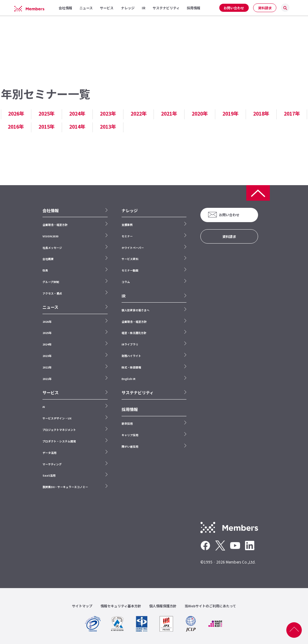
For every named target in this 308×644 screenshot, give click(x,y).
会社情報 (51, 211)
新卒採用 (127, 424)
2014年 (77, 126)
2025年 (47, 113)
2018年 (261, 113)
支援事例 (127, 225)
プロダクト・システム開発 (59, 441)
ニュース (50, 307)
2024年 (77, 113)
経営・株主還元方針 (134, 333)
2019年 (230, 113)
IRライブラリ (130, 344)
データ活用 (49, 453)
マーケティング (52, 464)
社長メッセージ (52, 248)
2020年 (200, 113)
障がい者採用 (130, 447)
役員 (45, 270)
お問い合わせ (234, 8)
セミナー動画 (130, 270)
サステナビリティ (138, 393)
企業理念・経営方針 (55, 225)
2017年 (292, 113)
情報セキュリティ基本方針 (121, 606)
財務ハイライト (131, 356)
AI (44, 407)
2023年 (108, 113)
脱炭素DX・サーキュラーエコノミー (65, 487)
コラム (126, 282)
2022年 (139, 113)
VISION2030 (50, 236)
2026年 (16, 113)
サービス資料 (130, 259)
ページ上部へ (294, 630)
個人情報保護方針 (163, 606)
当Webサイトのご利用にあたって (210, 606)
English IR (129, 379)
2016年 (16, 126)
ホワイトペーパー (133, 248)
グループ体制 (51, 282)
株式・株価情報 (131, 367)
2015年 (47, 126)
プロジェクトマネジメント (59, 430)
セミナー (127, 236)
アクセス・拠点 (52, 293)
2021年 (169, 113)
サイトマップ (82, 606)
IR (124, 296)
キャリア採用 (130, 435)
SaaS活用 (49, 475)
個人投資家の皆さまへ (136, 310)
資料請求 (265, 8)
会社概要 (48, 259)
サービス (51, 393)
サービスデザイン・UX (57, 418)
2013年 (108, 126)
